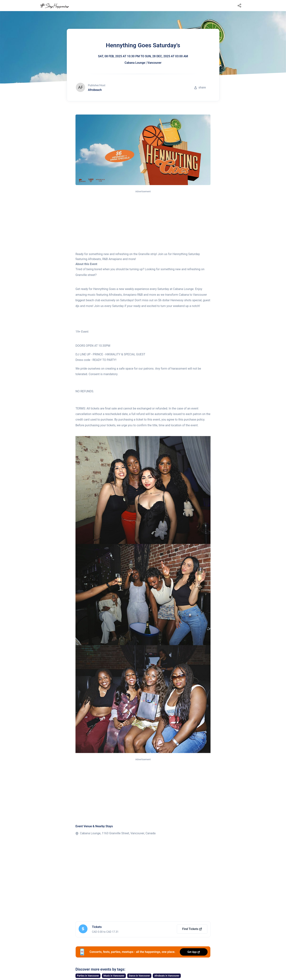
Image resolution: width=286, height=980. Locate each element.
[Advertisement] (143, 221)
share (200, 87)
